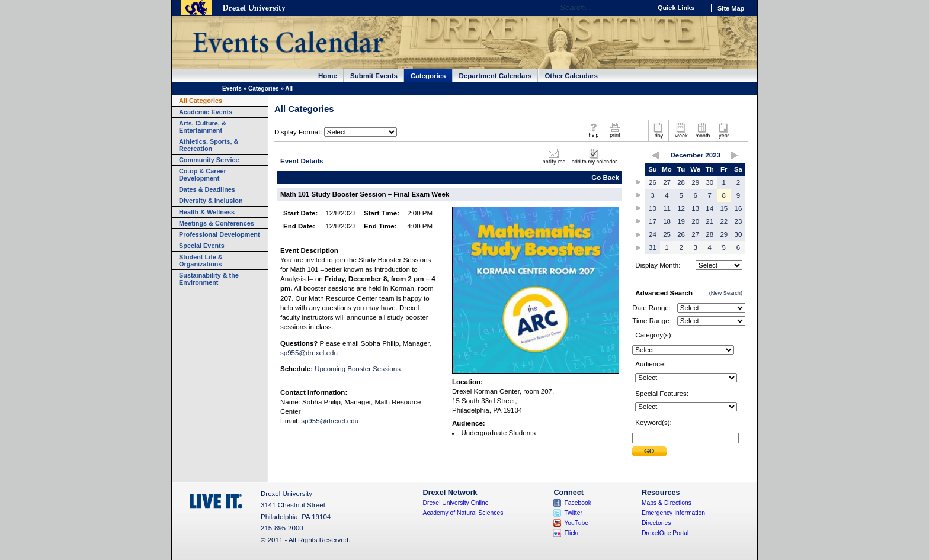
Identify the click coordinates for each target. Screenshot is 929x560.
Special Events (202, 246)
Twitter (573, 513)
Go (639, 8)
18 (667, 221)
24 (653, 234)
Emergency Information (673, 513)
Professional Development (220, 234)
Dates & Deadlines (207, 189)
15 (724, 208)
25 (667, 234)
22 (724, 221)
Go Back (605, 178)
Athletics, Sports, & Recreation (209, 145)
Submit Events (374, 76)
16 (739, 208)
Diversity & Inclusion (211, 201)
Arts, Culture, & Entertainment (203, 127)
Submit (649, 451)
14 (709, 208)
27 (667, 182)
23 (739, 221)
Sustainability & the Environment (209, 279)
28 (681, 182)
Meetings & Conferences (217, 223)
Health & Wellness (207, 212)
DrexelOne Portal (665, 533)
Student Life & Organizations (201, 260)
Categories (428, 76)
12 (681, 208)
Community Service (209, 160)
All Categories (201, 101)
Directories (656, 523)
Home (328, 76)
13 (695, 208)
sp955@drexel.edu (309, 353)
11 (667, 208)
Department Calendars (496, 76)
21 (709, 221)
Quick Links (676, 8)
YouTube (576, 523)
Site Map (731, 8)
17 (653, 221)
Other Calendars (571, 76)
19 (681, 221)
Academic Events (206, 112)
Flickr (571, 533)
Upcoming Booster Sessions (358, 369)
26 (653, 182)
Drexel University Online (456, 503)
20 (695, 221)
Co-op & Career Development (203, 175)
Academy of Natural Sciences (463, 513)
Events (232, 88)
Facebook (578, 503)
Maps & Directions (667, 503)
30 (709, 182)
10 (653, 208)
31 (653, 247)
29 (695, 182)
